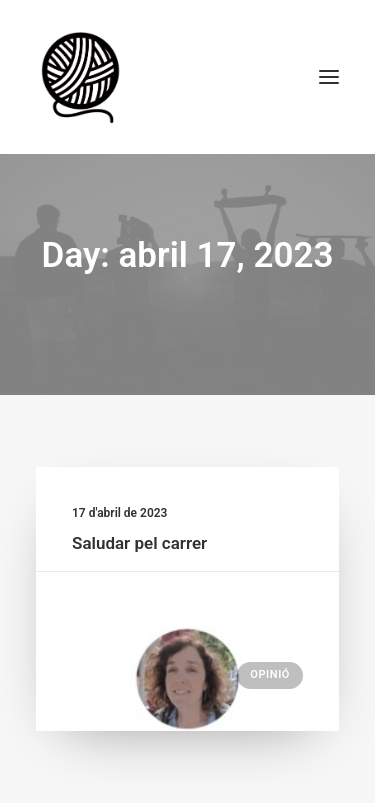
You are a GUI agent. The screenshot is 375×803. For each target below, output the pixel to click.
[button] (329, 77)
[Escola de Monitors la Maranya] (83, 77)
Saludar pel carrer (139, 543)
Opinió (270, 674)
